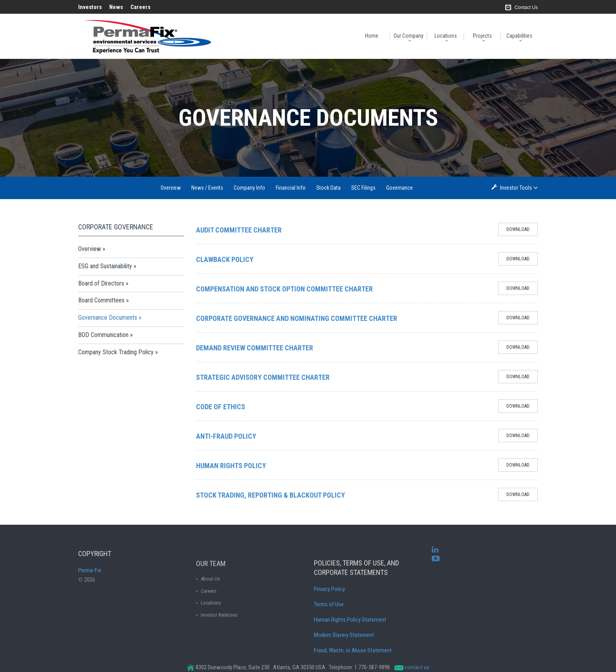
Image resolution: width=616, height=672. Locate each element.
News (116, 7)
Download (522, 231)
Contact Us (526, 7)
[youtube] (436, 566)
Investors (90, 7)
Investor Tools (517, 188)
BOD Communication (103, 335)
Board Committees (101, 300)
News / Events (207, 188)
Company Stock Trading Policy (116, 352)
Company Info (249, 188)
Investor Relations (219, 647)
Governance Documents (108, 318)
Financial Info (291, 188)
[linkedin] (435, 557)
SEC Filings (363, 188)
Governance (400, 188)
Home (372, 36)
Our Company (409, 36)
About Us (210, 611)
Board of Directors (101, 283)
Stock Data (328, 188)
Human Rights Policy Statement (350, 657)
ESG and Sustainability (105, 266)
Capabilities (519, 36)
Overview (171, 188)
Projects (482, 36)
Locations (446, 36)
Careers (140, 7)
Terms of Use (329, 642)
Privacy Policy (329, 627)
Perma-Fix (90, 586)
